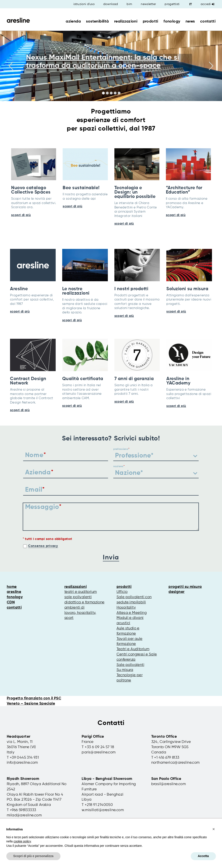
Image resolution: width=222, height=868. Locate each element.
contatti (208, 21)
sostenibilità (97, 21)
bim (129, 4)
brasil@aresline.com (169, 784)
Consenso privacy (43, 546)
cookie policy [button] (22, 841)
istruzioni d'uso (84, 4)
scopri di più (21, 215)
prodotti (151, 21)
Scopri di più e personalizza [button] (33, 856)
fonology (172, 21)
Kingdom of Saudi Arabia (29, 805)
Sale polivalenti (130, 665)
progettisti (172, 4)
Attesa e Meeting (132, 613)
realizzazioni (126, 21)
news (190, 21)
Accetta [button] (203, 856)
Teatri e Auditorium (133, 649)
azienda (73, 21)
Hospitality (126, 608)
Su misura (125, 670)
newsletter (148, 4)
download (111, 4)
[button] (214, 829)
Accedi (207, 4)
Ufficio (122, 592)
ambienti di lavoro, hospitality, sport (80, 613)
